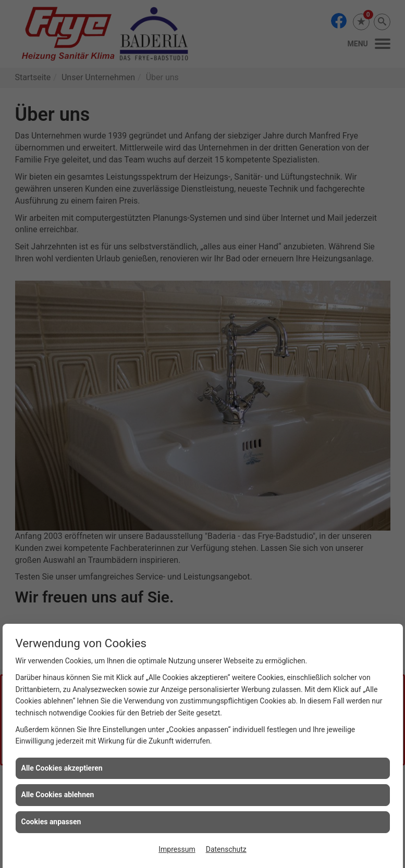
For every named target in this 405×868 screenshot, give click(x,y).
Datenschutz (226, 849)
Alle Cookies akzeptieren (62, 768)
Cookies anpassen (51, 822)
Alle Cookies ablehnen (58, 795)
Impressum (177, 849)
